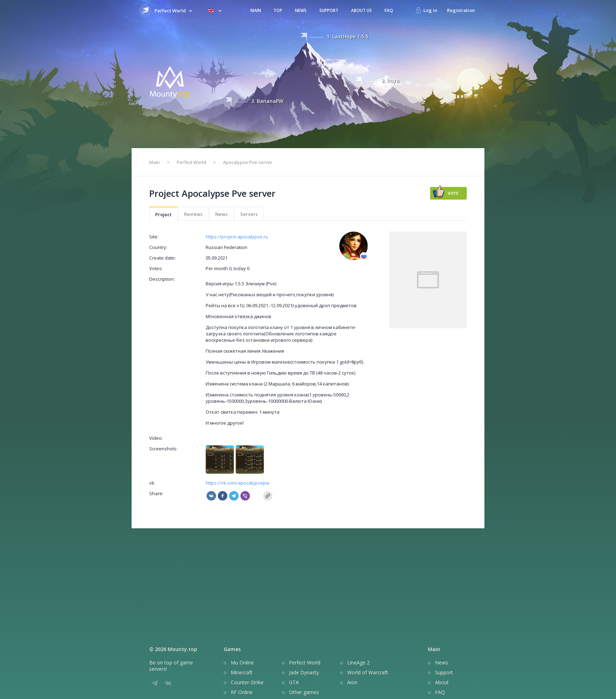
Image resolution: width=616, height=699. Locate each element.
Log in (430, 10)
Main (256, 10)
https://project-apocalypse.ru (237, 237)
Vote (453, 193)
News (301, 10)
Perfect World (191, 162)
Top (278, 10)
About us (361, 10)
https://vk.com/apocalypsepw (237, 483)
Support (329, 10)
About (442, 682)
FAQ (389, 10)
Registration (461, 10)
